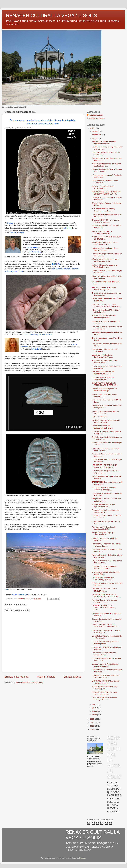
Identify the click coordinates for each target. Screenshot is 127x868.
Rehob (10, 223)
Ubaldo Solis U (96, 115)
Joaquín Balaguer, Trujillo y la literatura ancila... (103, 534)
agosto (95, 138)
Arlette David (37, 349)
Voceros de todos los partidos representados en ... (104, 506)
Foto (6, 590)
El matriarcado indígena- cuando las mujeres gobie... (106, 472)
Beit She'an (56, 264)
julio (94, 704)
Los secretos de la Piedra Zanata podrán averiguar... (105, 665)
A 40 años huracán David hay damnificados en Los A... (103, 210)
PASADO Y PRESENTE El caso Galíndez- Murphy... (105, 693)
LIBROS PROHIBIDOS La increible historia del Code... (106, 421)
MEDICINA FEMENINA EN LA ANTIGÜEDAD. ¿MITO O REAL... (106, 595)
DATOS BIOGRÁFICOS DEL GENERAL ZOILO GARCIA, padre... (104, 608)
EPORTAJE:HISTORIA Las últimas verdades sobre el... (106, 682)
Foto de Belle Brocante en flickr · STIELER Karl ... (105, 590)
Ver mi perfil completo (96, 119)
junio (94, 708)
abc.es (14, 594)
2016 (92, 726)
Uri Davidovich (35, 252)
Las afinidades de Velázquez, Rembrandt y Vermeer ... (103, 579)
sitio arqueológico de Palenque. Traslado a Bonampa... (104, 489)
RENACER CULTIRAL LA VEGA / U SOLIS (51, 16)
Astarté (21, 233)
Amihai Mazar (32, 247)
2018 (92, 719)
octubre (95, 131)
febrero (95, 711)
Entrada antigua (73, 677)
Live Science (67, 228)
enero (95, 715)
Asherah (13, 233)
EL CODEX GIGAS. (100, 417)
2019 (92, 128)
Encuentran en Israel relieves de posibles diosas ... (105, 362)
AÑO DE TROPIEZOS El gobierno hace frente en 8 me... (105, 260)
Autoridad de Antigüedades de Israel (38, 335)
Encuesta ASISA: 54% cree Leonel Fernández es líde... (106, 221)
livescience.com (24, 594)
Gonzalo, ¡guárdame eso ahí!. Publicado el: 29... (104, 187)
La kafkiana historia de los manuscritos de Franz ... (102, 427)
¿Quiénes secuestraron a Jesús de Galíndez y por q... (106, 676)
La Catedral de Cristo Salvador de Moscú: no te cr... (105, 412)
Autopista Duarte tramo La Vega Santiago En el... (105, 601)
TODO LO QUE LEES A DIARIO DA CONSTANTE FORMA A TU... (106, 193)
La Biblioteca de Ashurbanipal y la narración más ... (105, 449)
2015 (92, 729)
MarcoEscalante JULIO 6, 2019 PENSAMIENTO (102, 232)
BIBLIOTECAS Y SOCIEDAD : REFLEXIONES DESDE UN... (105, 384)
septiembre (97, 135)
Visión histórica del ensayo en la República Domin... (105, 244)
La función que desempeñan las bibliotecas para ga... (104, 390)
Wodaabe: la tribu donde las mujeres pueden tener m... (106, 165)
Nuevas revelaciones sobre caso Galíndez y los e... (105, 688)
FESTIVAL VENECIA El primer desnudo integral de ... (104, 289)
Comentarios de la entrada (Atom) (29, 682)
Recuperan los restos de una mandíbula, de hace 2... (103, 373)
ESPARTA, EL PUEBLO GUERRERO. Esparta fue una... (107, 517)
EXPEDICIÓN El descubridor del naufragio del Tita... (105, 699)
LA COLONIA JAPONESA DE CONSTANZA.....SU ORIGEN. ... (106, 626)
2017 (92, 723)
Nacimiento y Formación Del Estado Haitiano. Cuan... (106, 545)
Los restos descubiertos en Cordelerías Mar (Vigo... (102, 356)
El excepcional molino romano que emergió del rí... (105, 511)
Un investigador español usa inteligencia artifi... (103, 378)
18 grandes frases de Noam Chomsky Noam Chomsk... (107, 170)
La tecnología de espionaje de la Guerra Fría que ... (105, 249)
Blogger (82, 858)
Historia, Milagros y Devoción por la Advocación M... (106, 631)
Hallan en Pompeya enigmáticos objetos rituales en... (105, 567)
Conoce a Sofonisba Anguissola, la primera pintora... (106, 643)
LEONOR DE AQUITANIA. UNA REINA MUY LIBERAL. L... (104, 466)
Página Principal (46, 677)
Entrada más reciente (17, 677)
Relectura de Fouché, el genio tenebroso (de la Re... (104, 142)
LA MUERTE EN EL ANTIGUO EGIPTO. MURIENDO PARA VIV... (106, 305)
